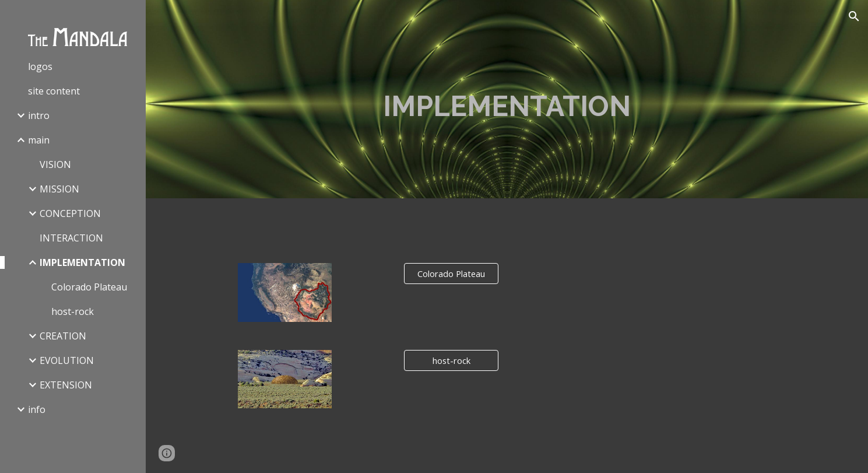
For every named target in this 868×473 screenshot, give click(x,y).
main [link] (39, 140)
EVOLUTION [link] (67, 360)
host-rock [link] (73, 311)
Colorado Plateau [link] (89, 287)
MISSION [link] (59, 189)
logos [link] (40, 66)
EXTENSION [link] (66, 385)
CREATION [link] (63, 336)
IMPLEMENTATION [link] (82, 262)
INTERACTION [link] (71, 238)
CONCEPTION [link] (70, 213)
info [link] (37, 409)
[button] (854, 16)
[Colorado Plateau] (451, 274)
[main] (507, 99)
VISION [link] (55, 164)
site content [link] (54, 91)
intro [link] (39, 115)
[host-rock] (451, 360)
